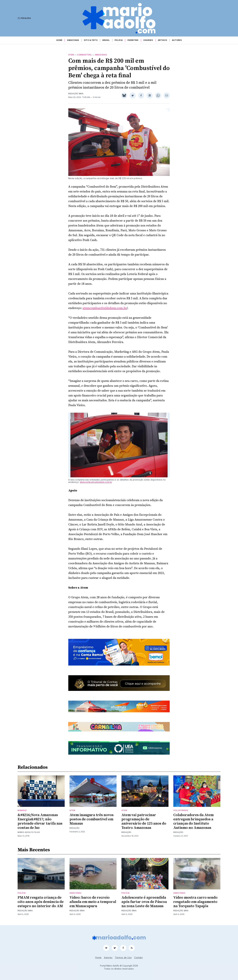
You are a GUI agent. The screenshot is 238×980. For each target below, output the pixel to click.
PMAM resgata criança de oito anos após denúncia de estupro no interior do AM (41, 902)
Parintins (133, 40)
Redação (75, 828)
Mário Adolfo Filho (29, 832)
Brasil (106, 40)
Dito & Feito (91, 40)
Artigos (162, 40)
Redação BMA (76, 94)
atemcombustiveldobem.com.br (105, 308)
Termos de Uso (123, 957)
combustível (85, 55)
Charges (148, 40)
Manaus (22, 810)
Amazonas (73, 40)
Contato (139, 957)
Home (59, 40)
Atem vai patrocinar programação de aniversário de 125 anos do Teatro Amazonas (144, 821)
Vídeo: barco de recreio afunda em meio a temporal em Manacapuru (93, 902)
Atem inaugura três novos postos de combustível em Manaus (92, 819)
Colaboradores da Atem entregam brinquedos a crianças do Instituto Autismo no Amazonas (193, 821)
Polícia (119, 40)
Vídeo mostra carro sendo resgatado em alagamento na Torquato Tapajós (195, 902)
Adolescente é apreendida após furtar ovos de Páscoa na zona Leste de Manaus (144, 902)
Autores (177, 40)
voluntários (181, 810)
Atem (71, 55)
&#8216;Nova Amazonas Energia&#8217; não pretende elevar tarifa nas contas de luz (40, 821)
